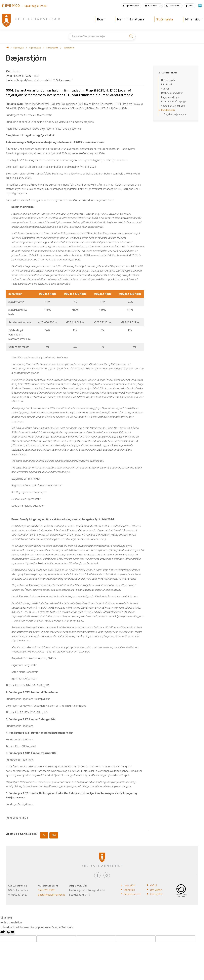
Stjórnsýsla (19, 48)
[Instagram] (107, 875)
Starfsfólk (129, 890)
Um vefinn (156, 890)
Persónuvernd (132, 894)
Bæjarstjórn (69, 48)
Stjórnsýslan (35, 48)
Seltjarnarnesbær (8, 48)
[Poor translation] (10, 933)
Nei (54, 835)
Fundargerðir (52, 48)
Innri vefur (156, 894)
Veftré (154, 886)
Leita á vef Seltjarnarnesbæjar (89, 36)
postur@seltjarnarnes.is (51, 895)
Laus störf (129, 886)
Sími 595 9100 (46, 890)
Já (44, 835)
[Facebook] (97, 875)
